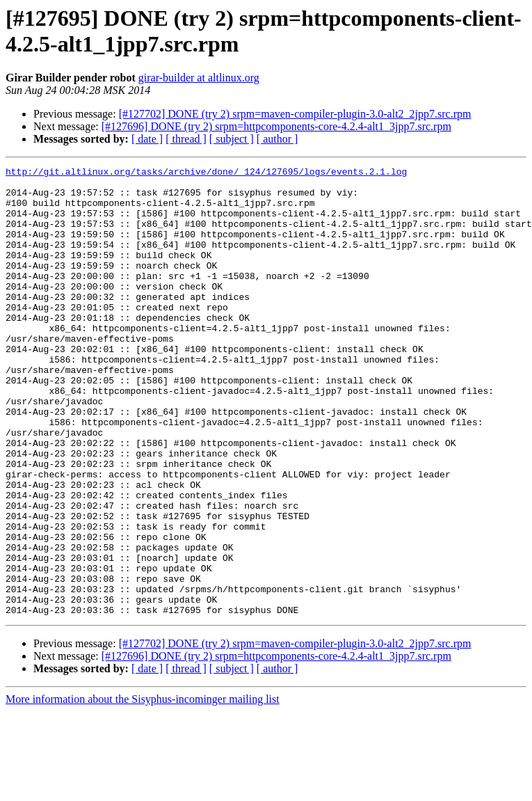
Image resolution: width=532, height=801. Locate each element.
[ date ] (147, 139)
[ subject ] (232, 139)
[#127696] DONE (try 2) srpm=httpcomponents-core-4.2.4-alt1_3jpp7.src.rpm (276, 126)
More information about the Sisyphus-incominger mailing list (143, 789)
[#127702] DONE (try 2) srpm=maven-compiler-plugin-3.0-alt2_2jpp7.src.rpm (295, 114)
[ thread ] (186, 139)
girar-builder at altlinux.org (199, 78)
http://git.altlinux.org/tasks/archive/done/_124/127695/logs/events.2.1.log (206, 173)
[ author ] (277, 139)
